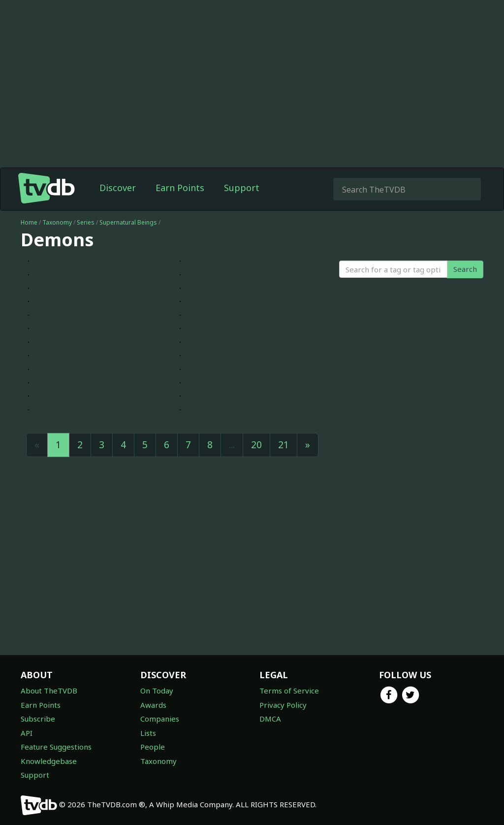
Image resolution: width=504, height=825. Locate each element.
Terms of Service (289, 691)
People (153, 747)
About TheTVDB (49, 691)
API (27, 733)
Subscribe (38, 719)
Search (465, 269)
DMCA (270, 719)
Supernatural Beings (128, 222)
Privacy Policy (283, 705)
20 (256, 445)
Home (29, 222)
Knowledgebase (49, 761)
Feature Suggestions (56, 747)
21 (283, 445)
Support (242, 188)
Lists (148, 733)
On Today (157, 691)
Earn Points (180, 188)
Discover (118, 188)
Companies (160, 719)
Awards (153, 705)
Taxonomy (57, 222)
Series (86, 222)
